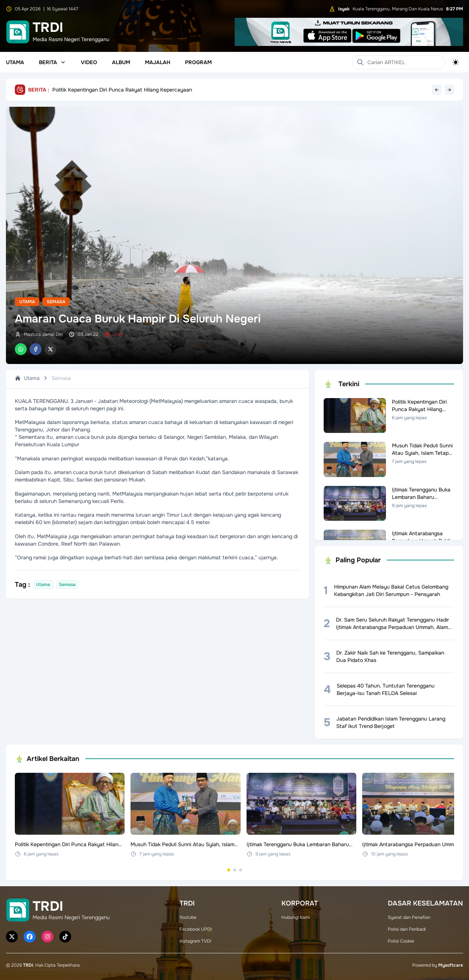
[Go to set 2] (235, 870)
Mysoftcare (451, 965)
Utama (15, 62)
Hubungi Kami (296, 917)
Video (89, 62)
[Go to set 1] (229, 870)
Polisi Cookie (401, 941)
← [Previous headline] (437, 90)
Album (121, 62)
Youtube (188, 917)
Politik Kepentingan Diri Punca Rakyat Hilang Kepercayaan (122, 90)
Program (198, 62)
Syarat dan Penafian (409, 917)
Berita (52, 62)
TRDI (28, 965)
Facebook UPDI (196, 929)
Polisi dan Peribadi (407, 929)
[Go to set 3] (241, 870)
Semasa (56, 302)
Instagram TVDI (195, 941)
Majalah (158, 62)
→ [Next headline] (449, 90)
